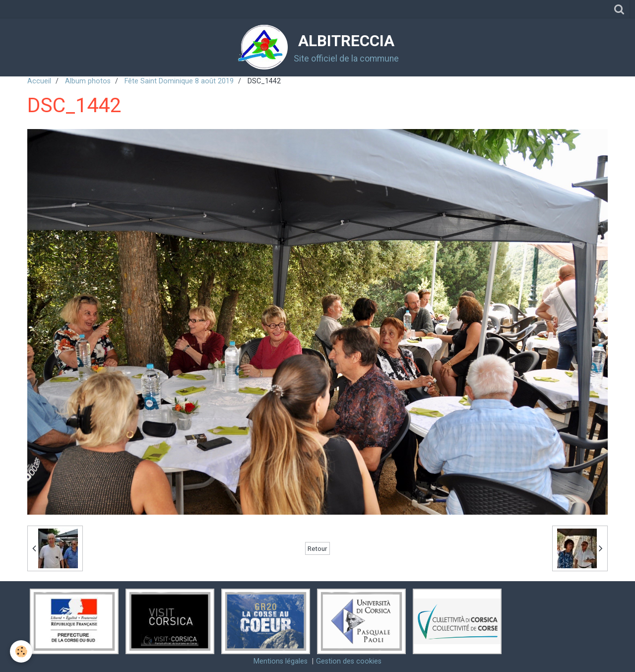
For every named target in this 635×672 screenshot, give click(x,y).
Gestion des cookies (349, 661)
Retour (317, 548)
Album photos (88, 81)
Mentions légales (281, 661)
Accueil (39, 81)
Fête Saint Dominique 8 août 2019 (179, 81)
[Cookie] (21, 651)
